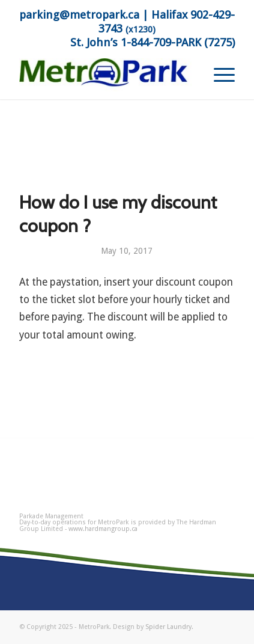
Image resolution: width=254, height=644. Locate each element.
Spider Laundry (168, 627)
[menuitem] (218, 75)
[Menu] (218, 75)
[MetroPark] (106, 75)
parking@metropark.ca (79, 15)
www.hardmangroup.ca (103, 529)
